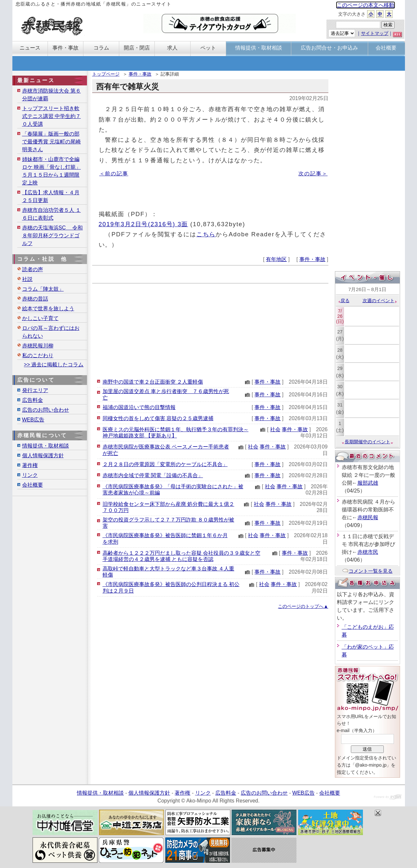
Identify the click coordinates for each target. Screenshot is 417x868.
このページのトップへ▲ (303, 606)
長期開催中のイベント (367, 442)
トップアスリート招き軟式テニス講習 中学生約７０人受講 (51, 116)
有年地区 (276, 259)
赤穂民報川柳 (38, 346)
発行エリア (35, 390)
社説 (27, 279)
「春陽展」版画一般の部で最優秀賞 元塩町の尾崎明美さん (51, 142)
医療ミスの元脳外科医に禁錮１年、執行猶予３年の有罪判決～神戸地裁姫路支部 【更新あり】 (176, 433)
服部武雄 (368, 483)
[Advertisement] (210, 329)
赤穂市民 (368, 552)
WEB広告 (33, 420)
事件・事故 (140, 74)
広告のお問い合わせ (46, 410)
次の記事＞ (313, 174)
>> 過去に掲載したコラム (54, 365)
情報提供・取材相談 (46, 446)
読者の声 (33, 269)
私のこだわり (38, 355)
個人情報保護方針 (43, 456)
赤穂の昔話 (35, 299)
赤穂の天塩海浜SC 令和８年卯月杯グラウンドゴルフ (53, 235)
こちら (206, 234)
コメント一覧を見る (367, 571)
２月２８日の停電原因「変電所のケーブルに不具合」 (165, 464)
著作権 (30, 465)
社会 (275, 429)
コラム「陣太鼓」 (43, 289)
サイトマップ (375, 33)
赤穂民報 (368, 517)
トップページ (106, 74)
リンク (30, 475)
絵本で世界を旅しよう (48, 309)
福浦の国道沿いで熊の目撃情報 (139, 407)
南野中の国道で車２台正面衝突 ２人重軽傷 (153, 382)
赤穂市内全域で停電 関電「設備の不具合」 (153, 475)
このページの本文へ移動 (366, 5)
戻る (344, 301)
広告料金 (33, 400)
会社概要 (33, 485)
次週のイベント (380, 301)
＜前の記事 (114, 174)
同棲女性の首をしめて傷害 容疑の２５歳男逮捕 (158, 418)
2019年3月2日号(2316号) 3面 (144, 224)
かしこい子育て (40, 318)
